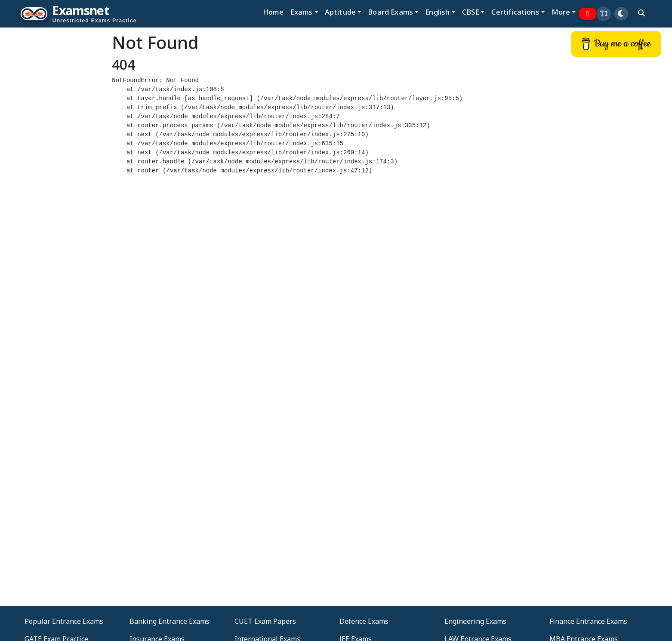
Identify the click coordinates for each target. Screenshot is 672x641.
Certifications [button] (515, 12)
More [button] (561, 12)
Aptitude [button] (340, 12)
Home (273, 12)
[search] (641, 13)
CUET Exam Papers (265, 621)
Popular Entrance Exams (64, 621)
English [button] (437, 12)
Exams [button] (302, 12)
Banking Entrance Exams (170, 621)
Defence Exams (364, 621)
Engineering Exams (475, 621)
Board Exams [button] (390, 12)
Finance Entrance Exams (588, 621)
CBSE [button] (471, 12)
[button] (604, 14)
